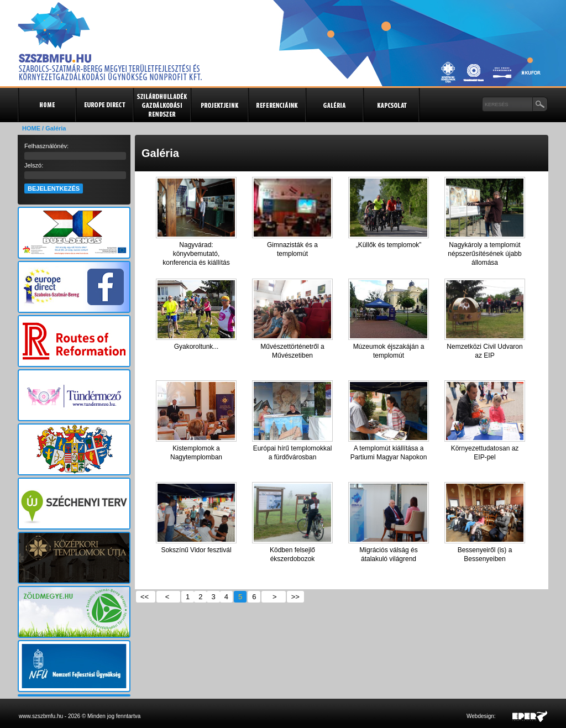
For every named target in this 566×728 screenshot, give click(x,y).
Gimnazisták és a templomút (292, 249)
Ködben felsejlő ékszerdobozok (292, 554)
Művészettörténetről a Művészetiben (292, 351)
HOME (31, 128)
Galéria (334, 105)
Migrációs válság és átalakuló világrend (388, 554)
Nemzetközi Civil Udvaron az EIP (484, 351)
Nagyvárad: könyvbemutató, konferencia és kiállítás (196, 254)
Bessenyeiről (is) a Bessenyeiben (485, 554)
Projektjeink (219, 105)
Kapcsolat (391, 105)
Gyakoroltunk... (196, 347)
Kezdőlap (46, 105)
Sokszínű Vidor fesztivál (196, 550)
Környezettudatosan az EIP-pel (485, 453)
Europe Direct (104, 105)
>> (295, 597)
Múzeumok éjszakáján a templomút (389, 351)
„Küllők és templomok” (389, 245)
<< (146, 597)
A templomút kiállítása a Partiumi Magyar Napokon (389, 453)
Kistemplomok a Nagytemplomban (196, 453)
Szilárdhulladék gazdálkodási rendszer (161, 105)
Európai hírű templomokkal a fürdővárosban (293, 453)
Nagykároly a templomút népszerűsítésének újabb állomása (484, 254)
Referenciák (276, 105)
